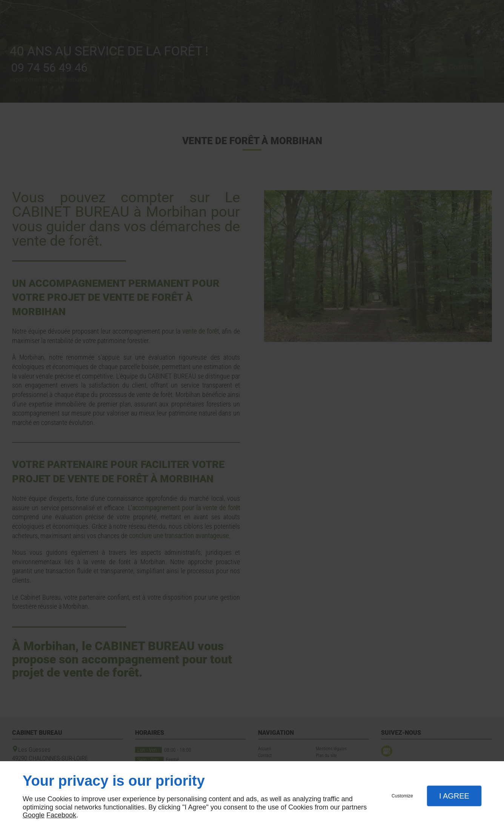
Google (34, 815)
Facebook (61, 815)
